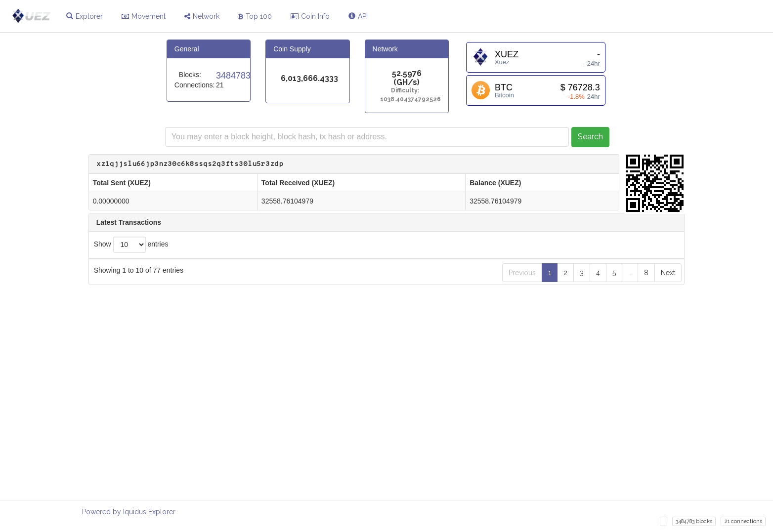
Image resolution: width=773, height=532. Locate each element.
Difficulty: (407, 91)
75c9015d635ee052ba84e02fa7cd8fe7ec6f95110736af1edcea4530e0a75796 (347, 346)
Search (590, 137)
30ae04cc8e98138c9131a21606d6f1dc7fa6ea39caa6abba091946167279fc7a (347, 423)
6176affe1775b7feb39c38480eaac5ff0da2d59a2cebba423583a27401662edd (343, 365)
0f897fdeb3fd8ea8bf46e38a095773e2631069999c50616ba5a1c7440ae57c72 (347, 442)
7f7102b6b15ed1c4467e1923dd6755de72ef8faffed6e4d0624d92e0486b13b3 (345, 288)
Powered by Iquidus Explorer (129, 512)
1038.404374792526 (407, 100)
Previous (522, 484)
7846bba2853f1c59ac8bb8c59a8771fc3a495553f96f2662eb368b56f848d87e (347, 307)
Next (668, 484)
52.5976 (407, 74)
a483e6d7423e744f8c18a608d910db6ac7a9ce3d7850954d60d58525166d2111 (347, 326)
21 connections (743, 521)
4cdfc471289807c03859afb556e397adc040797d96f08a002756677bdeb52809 (347, 461)
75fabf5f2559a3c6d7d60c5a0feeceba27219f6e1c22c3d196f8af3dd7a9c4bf (347, 384)
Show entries (131, 245)
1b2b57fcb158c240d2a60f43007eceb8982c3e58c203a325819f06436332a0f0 (347, 403)
